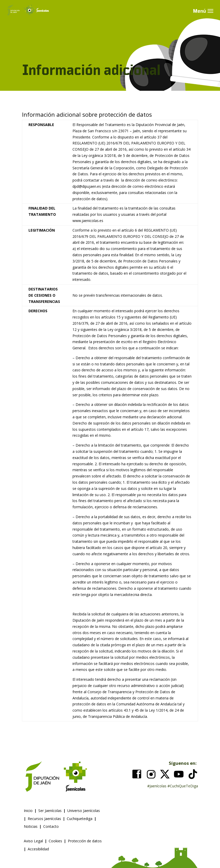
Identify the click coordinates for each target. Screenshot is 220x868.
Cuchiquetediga (80, 819)
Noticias (31, 826)
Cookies (55, 841)
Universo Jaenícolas (84, 811)
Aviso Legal (33, 841)
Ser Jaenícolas (50, 811)
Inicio (28, 811)
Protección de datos (85, 841)
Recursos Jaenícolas (44, 819)
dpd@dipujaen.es (87, 186)
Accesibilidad (38, 849)
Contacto (51, 826)
